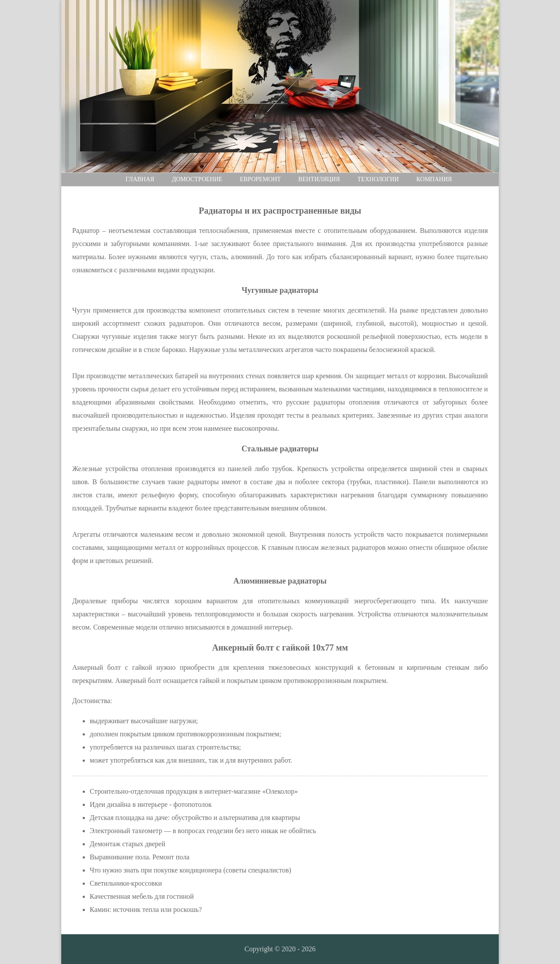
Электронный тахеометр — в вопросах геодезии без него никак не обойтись (203, 831)
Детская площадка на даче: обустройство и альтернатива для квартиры (195, 818)
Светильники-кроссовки (126, 883)
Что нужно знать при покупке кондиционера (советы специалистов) (191, 870)
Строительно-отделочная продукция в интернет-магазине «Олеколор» (194, 791)
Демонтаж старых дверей (128, 844)
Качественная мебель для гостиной (142, 896)
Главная (140, 179)
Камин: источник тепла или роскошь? (146, 909)
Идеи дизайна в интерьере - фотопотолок (151, 804)
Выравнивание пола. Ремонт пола (140, 857)
